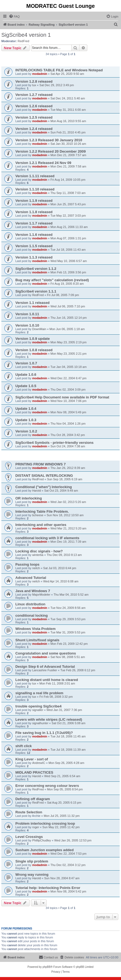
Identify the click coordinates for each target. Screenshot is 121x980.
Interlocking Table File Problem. (42, 511)
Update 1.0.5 (26, 386)
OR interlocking (29, 498)
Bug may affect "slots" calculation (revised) (52, 280)
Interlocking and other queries (41, 525)
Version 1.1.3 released (34, 257)
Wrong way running (32, 875)
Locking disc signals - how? (39, 551)
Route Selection (29, 812)
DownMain (39, 329)
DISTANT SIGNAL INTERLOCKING (44, 476)
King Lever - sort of (32, 759)
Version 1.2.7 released (34, 95)
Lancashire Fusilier (44, 670)
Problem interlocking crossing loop (45, 823)
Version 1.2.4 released (34, 129)
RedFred (24, 41)
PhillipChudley (42, 840)
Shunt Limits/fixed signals (37, 640)
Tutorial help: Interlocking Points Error (48, 888)
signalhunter (40, 723)
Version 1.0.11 (27, 314)
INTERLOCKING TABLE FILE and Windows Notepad (59, 70)
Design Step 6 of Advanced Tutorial (45, 667)
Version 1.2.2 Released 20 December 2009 (51, 151)
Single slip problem (32, 861)
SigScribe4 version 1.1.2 (36, 269)
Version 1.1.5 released (34, 246)
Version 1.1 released (32, 303)
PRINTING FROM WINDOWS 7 (41, 464)
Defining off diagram (33, 799)
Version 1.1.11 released (35, 176)
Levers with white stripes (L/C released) (49, 719)
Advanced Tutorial (31, 578)
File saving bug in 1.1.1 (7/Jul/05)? (44, 733)
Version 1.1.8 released (34, 212)
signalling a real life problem (39, 693)
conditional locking (32, 615)
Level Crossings (29, 837)
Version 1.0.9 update (33, 339)
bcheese (38, 515)
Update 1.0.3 (26, 420)
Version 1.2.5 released (34, 117)
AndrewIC (39, 763)
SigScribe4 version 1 (26, 35)
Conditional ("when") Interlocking (44, 487)
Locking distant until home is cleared (47, 680)
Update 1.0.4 (26, 409)
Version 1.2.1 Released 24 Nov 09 (43, 163)
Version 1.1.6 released (34, 235)
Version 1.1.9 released (34, 201)
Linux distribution (30, 604)
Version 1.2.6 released (34, 106)
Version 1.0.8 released (34, 350)
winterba (38, 555)
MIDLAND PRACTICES (34, 772)
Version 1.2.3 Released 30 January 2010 (49, 140)
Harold (36, 491)
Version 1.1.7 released (34, 223)
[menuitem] (14, 16)
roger (36, 827)
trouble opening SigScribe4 (38, 706)
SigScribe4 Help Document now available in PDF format (62, 397)
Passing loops (27, 564)
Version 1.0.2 (26, 431)
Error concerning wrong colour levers (47, 786)
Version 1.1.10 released (35, 189)
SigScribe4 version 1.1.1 (36, 291)
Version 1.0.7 (26, 363)
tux (34, 85)
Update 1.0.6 (26, 375)
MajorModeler (41, 595)
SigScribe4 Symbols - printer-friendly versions (54, 443)
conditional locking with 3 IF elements (47, 538)
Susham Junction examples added (44, 850)
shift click (24, 746)
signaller (38, 710)
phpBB (47, 967)
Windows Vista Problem (35, 629)
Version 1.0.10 (27, 325)
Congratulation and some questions (46, 653)
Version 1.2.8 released (34, 81)
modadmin (40, 74)
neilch (36, 568)
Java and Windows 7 (33, 591)
